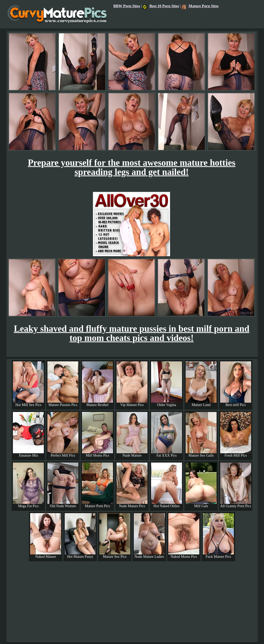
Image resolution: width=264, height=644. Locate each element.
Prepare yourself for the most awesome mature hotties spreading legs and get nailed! (132, 167)
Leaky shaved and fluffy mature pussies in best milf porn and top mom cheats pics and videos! (132, 333)
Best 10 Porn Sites (161, 6)
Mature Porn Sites (200, 6)
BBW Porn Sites (127, 6)
